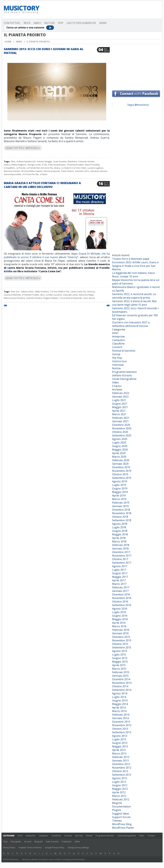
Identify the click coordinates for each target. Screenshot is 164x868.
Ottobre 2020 (120, 432)
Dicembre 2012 (121, 764)
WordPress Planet (123, 828)
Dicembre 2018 (121, 510)
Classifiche (118, 344)
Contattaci (12, 23)
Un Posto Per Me (31, 174)
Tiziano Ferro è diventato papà (131, 259)
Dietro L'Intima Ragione (15, 165)
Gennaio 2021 (120, 421)
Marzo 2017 (119, 584)
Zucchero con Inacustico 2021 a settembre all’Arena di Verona (131, 324)
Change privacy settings (78, 848)
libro (43, 295)
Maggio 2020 (120, 450)
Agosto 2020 (120, 439)
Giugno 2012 (120, 785)
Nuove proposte (52, 171)
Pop (61, 23)
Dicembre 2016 (121, 594)
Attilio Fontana (42, 292)
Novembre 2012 (122, 768)
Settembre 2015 (122, 647)
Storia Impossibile (12, 174)
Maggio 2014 (120, 704)
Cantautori (119, 340)
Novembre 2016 (122, 598)
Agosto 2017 (120, 566)
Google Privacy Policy (55, 848)
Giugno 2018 (120, 531)
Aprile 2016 (119, 623)
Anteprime (118, 337)
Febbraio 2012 (121, 799)
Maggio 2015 (120, 662)
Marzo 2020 (119, 457)
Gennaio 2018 (120, 549)
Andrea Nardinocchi (26, 161)
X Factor (44, 174)
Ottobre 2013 (120, 729)
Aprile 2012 (119, 792)
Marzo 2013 (119, 753)
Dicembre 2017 (121, 552)
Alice (13, 161)
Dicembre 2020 (121, 425)
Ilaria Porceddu (92, 165)
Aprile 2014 (119, 708)
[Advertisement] (102, 10)
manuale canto (70, 295)
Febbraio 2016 (121, 630)
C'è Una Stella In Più (60, 292)
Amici (37, 23)
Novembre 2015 (122, 640)
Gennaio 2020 (120, 464)
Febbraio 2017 (121, 587)
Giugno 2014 (120, 700)
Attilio (8, 271)
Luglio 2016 (119, 612)
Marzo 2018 (119, 541)
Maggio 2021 (120, 407)
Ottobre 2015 (120, 644)
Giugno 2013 (120, 743)
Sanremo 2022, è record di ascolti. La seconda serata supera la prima (134, 296)
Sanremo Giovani (99, 171)
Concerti (117, 347)
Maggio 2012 (120, 789)
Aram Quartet (60, 161)
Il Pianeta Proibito (75, 165)
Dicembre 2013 (121, 722)
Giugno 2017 (120, 573)
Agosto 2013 (120, 736)
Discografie (16, 842)
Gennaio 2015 (120, 676)
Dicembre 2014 (121, 679)
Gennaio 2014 (120, 718)
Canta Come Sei (78, 292)
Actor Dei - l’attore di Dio (22, 292)
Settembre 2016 (122, 605)
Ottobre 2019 (120, 474)
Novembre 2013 (122, 725)
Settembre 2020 (122, 435)
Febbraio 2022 (121, 393)
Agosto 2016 (120, 609)
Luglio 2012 (119, 782)
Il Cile (44, 165)
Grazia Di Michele (12, 295)
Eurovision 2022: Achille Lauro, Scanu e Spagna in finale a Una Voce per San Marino (135, 266)
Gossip (116, 354)
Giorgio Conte (34, 165)
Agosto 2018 (120, 524)
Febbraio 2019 (121, 503)
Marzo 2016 (119, 626)
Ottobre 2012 (120, 771)
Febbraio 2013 (121, 757)
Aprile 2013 (119, 750)
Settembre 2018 (122, 520)
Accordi (28, 842)
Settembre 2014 (122, 690)
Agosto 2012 (120, 778)
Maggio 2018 (120, 534)
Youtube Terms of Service (30, 848)
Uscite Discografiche (81, 23)
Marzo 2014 (119, 711)
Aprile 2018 (119, 538)
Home (8, 42)
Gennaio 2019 (120, 506)
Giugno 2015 (120, 658)
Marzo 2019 (119, 499)
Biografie (39, 842)
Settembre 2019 (122, 478)
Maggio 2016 (120, 619)
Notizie (50, 23)
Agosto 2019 (120, 481)
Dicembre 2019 (121, 467)
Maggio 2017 (120, 577)
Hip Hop (117, 358)
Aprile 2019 (119, 496)
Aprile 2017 (119, 580)
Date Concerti (52, 842)
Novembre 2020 (122, 428)
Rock (27, 23)
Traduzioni (67, 842)
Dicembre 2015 (121, 637)
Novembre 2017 (122, 556)
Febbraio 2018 (121, 545)
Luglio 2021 (119, 400)
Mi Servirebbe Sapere (32, 171)
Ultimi (77, 842)
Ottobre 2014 (120, 686)
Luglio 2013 (119, 739)
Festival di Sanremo (124, 351)
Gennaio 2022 (120, 397)
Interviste (118, 365)
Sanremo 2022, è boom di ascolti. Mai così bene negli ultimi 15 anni (134, 303)
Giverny (91, 292)
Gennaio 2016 (120, 633)
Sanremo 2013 (82, 171)
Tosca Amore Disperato (71, 298)
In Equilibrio (9, 168)
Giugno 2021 (120, 404)
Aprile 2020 (119, 453)
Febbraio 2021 (121, 418)
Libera (57, 168)
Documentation (121, 806)
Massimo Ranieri (12, 171)
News (103, 23)
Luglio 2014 (119, 697)
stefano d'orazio (122, 375)
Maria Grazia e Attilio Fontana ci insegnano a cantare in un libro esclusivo (42, 185)
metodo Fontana (34, 298)
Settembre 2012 (122, 775)
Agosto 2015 (120, 651)
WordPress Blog (122, 824)
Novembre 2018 (122, 513)
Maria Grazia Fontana (14, 298)
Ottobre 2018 (120, 517)
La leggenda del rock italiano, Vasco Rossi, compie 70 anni (133, 275)
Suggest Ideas (121, 814)
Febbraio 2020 (121, 460)
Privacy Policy (9, 848)
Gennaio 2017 (120, 591)
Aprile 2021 (119, 411)
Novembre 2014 (122, 683)
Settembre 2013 (122, 732)
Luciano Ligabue (95, 168)
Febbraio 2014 (121, 715)
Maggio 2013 (120, 746)
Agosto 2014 (120, 693)
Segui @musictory (138, 105)
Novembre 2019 (122, 471)
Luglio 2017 (119, 570)
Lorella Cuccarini (54, 295)
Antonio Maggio (45, 161)
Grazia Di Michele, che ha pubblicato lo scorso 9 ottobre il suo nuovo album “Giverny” (57, 255)
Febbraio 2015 (121, 672)
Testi (5, 842)
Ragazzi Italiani (51, 298)
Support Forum (121, 817)
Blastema (72, 161)
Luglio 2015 (119, 655)
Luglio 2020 (119, 443)
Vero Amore (89, 298)
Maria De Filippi (86, 295)
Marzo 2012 (119, 796)
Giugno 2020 (120, 446)
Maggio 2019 (120, 492)
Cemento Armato (86, 161)
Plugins (117, 810)
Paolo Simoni (67, 171)
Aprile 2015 (119, 665)
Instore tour (119, 361)
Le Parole (21, 168)
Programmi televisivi (124, 372)
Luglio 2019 (119, 485)
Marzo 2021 (119, 414)
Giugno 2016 (120, 616)
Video (115, 382)
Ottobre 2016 (120, 602)
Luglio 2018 (119, 527)
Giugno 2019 (120, 488)
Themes (117, 821)
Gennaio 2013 (120, 761)
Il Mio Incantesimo (57, 165)
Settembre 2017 (122, 563)
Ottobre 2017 (120, 559)
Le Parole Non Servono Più (40, 168)
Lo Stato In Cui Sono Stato (74, 168)
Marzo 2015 (119, 669)
